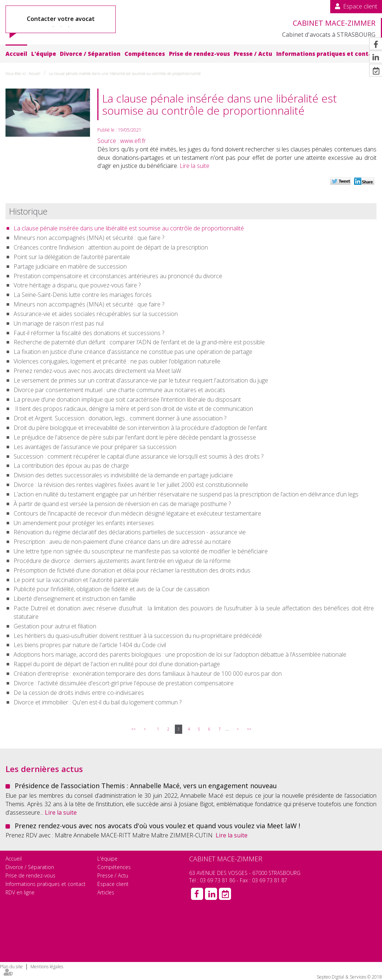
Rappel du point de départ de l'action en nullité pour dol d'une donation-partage (117, 664)
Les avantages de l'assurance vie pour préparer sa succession (95, 447)
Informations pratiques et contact (327, 54)
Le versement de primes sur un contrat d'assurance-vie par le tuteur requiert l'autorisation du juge (141, 380)
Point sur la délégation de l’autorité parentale (72, 257)
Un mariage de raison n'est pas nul (59, 323)
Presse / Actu (253, 54)
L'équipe (44, 54)
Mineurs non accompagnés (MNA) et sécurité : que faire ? (89, 238)
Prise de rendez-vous (199, 54)
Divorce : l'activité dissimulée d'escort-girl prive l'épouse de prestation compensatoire (124, 683)
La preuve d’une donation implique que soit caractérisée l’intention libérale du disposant (127, 399)
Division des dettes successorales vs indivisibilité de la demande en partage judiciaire (123, 475)
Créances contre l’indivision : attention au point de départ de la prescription (111, 247)
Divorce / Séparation (90, 54)
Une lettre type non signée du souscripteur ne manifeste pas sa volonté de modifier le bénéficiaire (141, 551)
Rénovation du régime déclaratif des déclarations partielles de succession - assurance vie (130, 532)
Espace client (360, 6)
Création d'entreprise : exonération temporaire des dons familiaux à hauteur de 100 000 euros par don (148, 674)
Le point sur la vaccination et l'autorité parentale (76, 580)
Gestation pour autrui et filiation (55, 626)
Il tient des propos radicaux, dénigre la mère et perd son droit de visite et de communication (133, 409)
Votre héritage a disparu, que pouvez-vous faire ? (77, 285)
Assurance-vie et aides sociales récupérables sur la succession (96, 314)
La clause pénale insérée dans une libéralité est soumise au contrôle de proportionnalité (125, 73)
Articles (106, 892)
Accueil (16, 54)
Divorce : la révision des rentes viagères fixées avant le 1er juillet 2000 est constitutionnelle (131, 485)
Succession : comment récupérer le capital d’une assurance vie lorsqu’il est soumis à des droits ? (138, 456)
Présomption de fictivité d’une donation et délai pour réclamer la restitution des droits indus (132, 570)
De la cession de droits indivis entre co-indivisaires (79, 693)
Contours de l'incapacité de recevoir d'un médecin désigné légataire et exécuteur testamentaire (137, 513)
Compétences (145, 54)
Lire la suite (194, 166)
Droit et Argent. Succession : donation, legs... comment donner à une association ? (120, 418)
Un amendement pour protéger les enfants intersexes (84, 523)
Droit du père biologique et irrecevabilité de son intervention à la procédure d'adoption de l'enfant (140, 428)
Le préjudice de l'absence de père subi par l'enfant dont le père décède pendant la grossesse (135, 437)
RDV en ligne (20, 892)
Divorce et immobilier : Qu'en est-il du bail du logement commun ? (98, 702)
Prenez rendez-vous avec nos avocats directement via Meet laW (97, 371)
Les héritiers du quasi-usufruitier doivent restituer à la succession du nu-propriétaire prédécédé (138, 636)
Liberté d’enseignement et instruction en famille (75, 599)
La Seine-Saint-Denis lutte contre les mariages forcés (83, 295)
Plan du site (11, 967)
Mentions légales (47, 967)
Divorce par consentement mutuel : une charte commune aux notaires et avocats (119, 390)
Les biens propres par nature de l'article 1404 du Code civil (90, 645)
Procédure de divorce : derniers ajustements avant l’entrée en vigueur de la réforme (122, 561)
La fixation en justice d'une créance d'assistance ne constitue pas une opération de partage (133, 352)
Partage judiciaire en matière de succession (70, 266)
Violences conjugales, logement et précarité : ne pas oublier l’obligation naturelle (117, 361)
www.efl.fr (133, 141)
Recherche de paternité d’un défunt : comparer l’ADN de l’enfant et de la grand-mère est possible (139, 342)
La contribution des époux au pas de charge (71, 466)
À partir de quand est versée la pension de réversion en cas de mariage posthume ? (122, 504)
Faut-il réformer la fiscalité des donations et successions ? (89, 333)
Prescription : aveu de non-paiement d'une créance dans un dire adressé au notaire (122, 542)
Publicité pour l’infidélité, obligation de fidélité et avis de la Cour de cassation (111, 589)
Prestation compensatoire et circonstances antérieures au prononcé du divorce (118, 276)
